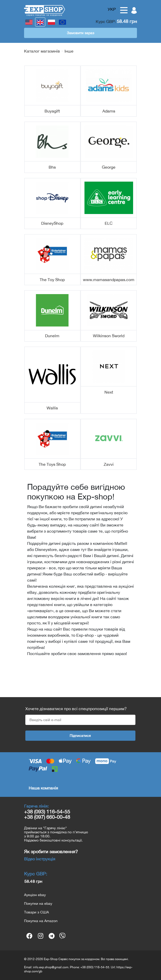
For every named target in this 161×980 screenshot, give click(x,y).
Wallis (52, 408)
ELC (109, 223)
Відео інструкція (40, 859)
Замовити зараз (80, 33)
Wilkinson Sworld (109, 336)
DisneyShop (52, 223)
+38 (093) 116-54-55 (47, 812)
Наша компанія (43, 788)
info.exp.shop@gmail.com (51, 967)
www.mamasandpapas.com (109, 280)
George (109, 167)
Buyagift (52, 111)
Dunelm (52, 336)
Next (109, 392)
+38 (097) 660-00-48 (47, 817)
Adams (109, 111)
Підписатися (80, 736)
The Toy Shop (52, 280)
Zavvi (109, 464)
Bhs (52, 167)
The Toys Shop (52, 464)
